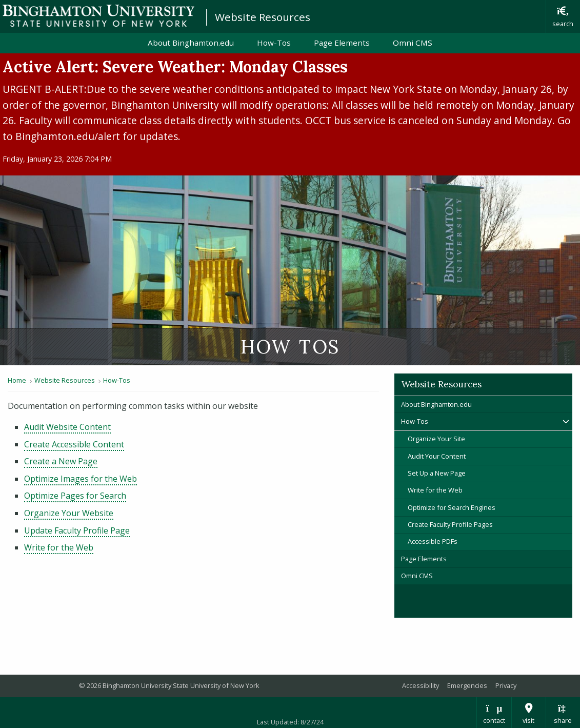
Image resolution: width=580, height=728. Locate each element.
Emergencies (467, 685)
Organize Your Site (436, 439)
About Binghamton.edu (191, 43)
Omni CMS (413, 43)
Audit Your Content (437, 456)
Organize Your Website (69, 513)
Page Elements (342, 43)
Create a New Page (61, 461)
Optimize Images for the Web (81, 479)
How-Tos (274, 43)
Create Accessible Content (74, 444)
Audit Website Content (67, 427)
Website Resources (263, 17)
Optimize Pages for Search (75, 496)
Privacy (506, 685)
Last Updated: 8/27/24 (290, 722)
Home (17, 380)
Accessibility (421, 685)
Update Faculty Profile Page (77, 530)
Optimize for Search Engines (452, 507)
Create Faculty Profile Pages (450, 524)
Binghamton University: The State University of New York (98, 16)
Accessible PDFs (433, 541)
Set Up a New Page (437, 473)
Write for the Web (59, 547)
